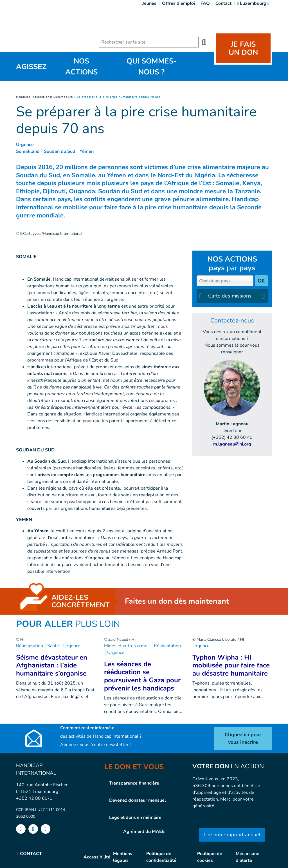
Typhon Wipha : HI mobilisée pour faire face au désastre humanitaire (231, 665)
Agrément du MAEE (144, 831)
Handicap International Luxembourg (44, 97)
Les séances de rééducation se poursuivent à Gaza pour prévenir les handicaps (142, 676)
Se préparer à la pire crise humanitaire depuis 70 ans (119, 97)
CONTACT (29, 854)
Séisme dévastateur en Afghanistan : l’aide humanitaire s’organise (52, 665)
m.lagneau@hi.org (232, 444)
